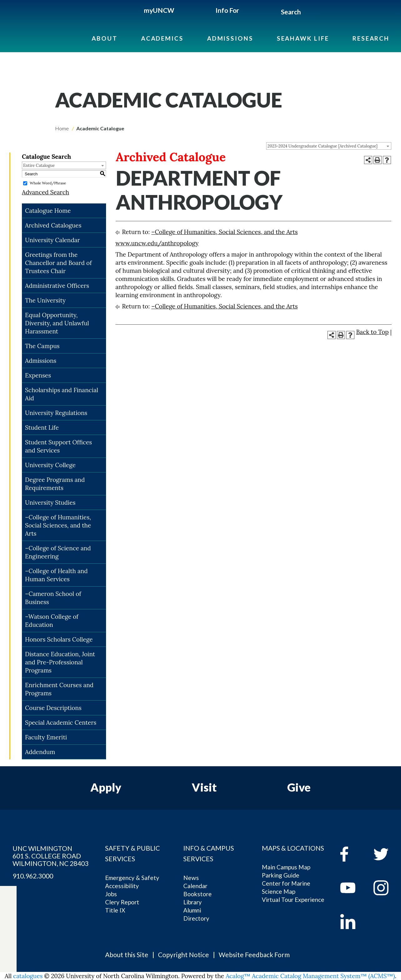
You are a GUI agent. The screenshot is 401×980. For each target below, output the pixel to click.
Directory (196, 918)
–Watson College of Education (52, 621)
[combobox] (329, 146)
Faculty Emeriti (46, 737)
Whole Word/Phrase (48, 183)
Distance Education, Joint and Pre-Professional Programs (60, 662)
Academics (162, 38)
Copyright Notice (183, 955)
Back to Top (373, 332)
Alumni (192, 910)
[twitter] (8, 915)
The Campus (42, 346)
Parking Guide (281, 875)
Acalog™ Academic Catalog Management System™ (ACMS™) (310, 976)
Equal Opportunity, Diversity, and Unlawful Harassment (57, 323)
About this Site (127, 955)
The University (45, 300)
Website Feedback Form (254, 955)
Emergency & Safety (132, 878)
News (191, 878)
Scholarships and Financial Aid (62, 394)
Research (371, 38)
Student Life (42, 427)
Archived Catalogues (53, 225)
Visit (204, 787)
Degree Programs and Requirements (55, 484)
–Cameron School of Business (53, 598)
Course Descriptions (53, 708)
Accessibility (122, 886)
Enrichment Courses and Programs (59, 689)
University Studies (50, 502)
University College (50, 465)
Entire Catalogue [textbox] (39, 165)
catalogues (28, 976)
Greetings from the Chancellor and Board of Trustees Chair (58, 263)
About (104, 38)
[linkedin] (352, 922)
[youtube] (352, 888)
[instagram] (8, 944)
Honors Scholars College (59, 639)
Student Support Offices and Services (58, 446)
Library (193, 902)
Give (299, 787)
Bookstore (198, 894)
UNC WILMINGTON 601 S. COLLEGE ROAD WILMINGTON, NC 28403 (51, 856)
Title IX (115, 910)
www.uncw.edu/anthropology (157, 243)
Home (62, 128)
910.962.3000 (33, 876)
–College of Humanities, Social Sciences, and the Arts (58, 525)
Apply (106, 787)
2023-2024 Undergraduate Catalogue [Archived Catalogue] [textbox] (322, 146)
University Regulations (56, 413)
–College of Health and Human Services (56, 575)
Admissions (230, 38)
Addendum (40, 752)
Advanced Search (46, 192)
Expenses (38, 375)
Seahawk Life (303, 38)
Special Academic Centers (61, 722)
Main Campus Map (286, 867)
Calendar (195, 886)
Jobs (111, 894)
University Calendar (53, 240)
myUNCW (159, 10)
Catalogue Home (48, 211)
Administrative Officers (57, 286)
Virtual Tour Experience (293, 900)
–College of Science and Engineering (58, 552)
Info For (227, 10)
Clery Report (122, 902)
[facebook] (352, 854)
